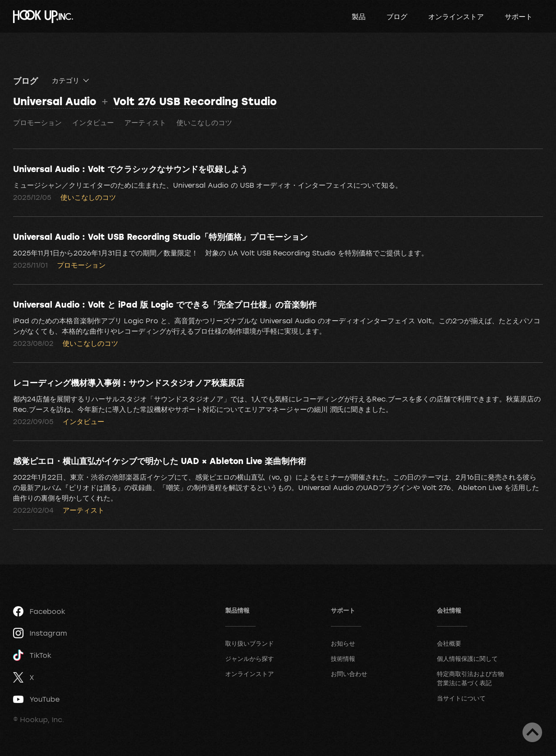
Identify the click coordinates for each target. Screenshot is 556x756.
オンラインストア (456, 17)
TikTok (32, 655)
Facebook (39, 611)
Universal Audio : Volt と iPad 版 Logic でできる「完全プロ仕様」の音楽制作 (165, 304)
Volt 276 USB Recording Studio (195, 101)
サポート (519, 17)
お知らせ (343, 643)
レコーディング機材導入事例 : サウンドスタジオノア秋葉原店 (129, 382)
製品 (359, 17)
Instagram (40, 633)
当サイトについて (461, 698)
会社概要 (449, 643)
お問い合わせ (349, 674)
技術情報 (343, 658)
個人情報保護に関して (467, 658)
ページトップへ (532, 732)
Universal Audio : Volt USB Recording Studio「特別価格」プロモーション (160, 236)
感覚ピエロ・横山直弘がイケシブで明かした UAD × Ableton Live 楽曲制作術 (160, 461)
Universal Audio (55, 101)
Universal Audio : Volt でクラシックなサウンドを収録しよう (130, 169)
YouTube (36, 699)
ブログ (397, 17)
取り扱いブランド (250, 643)
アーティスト (145, 123)
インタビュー (93, 123)
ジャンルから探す (250, 658)
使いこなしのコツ (204, 123)
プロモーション (37, 123)
